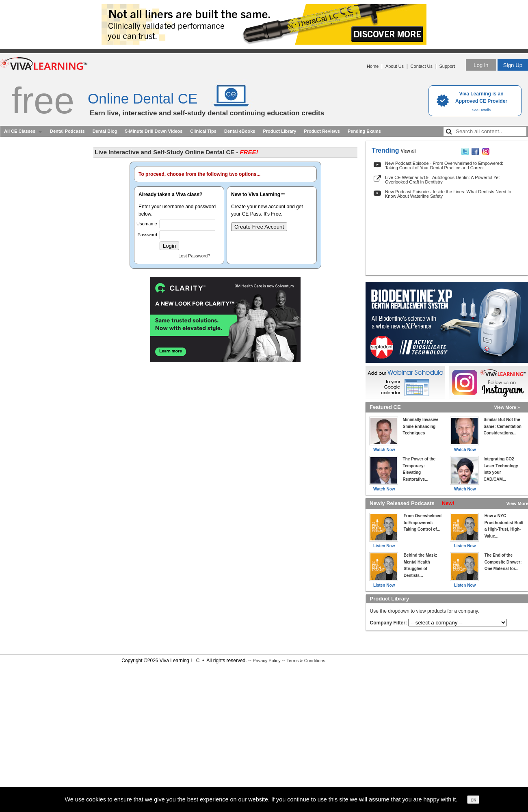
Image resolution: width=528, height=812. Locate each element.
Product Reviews (322, 131)
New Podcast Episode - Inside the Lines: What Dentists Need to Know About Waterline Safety (448, 194)
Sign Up (513, 65)
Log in (481, 65)
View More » (507, 407)
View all (408, 151)
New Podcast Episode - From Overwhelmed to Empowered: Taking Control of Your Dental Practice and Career (444, 165)
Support (447, 66)
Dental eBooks (240, 131)
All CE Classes (20, 131)
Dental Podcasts (67, 131)
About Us (395, 66)
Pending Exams (364, 131)
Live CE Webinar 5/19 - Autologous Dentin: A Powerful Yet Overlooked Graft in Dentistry (442, 180)
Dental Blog (105, 131)
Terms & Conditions (306, 661)
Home (373, 66)
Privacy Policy (266, 661)
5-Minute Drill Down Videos (154, 131)
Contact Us (422, 66)
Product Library (279, 131)
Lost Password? (194, 256)
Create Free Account (259, 227)
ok (473, 800)
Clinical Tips (203, 131)
